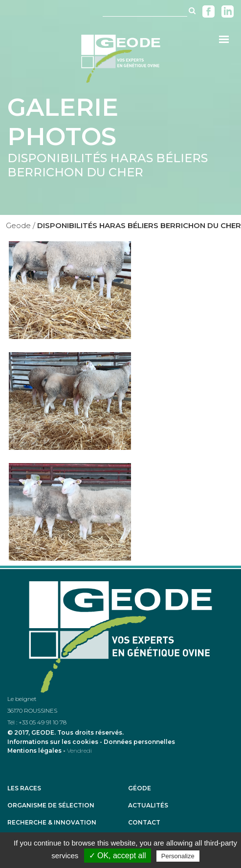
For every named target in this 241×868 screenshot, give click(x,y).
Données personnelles (139, 742)
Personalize (178, 856)
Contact (144, 823)
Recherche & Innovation (52, 823)
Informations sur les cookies (53, 742)
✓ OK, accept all (118, 856)
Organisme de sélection (51, 805)
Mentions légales (34, 751)
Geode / (21, 225)
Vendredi (79, 751)
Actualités (148, 805)
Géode (140, 788)
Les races (24, 788)
